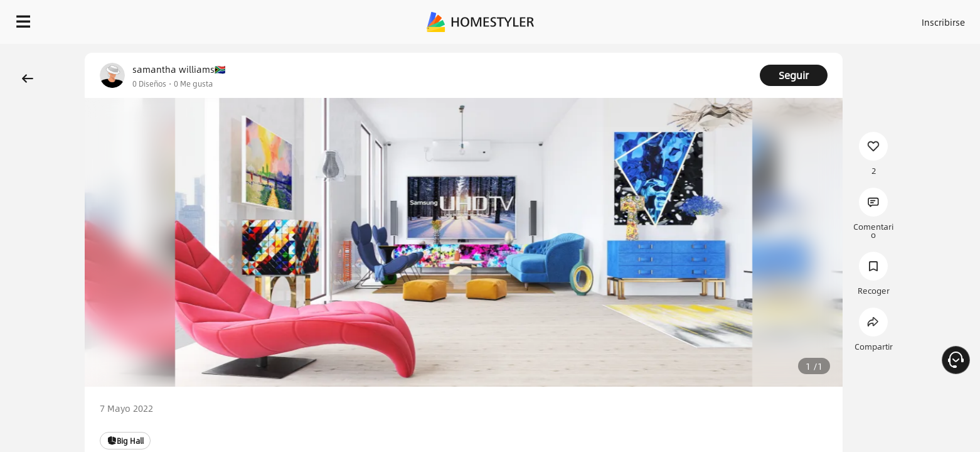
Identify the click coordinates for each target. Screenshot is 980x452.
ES (830, 19)
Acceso (736, 19)
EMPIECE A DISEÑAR (913, 19)
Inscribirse (785, 19)
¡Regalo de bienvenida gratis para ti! (686, 53)
